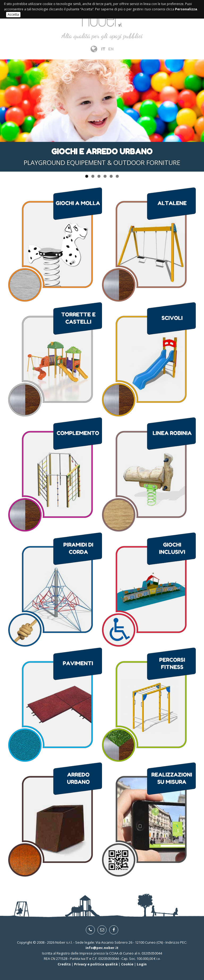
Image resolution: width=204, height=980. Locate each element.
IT (103, 49)
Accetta (13, 14)
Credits (64, 964)
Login (142, 964)
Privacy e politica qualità (96, 964)
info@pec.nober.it (102, 948)
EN (111, 49)
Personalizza (186, 9)
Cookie (127, 964)
